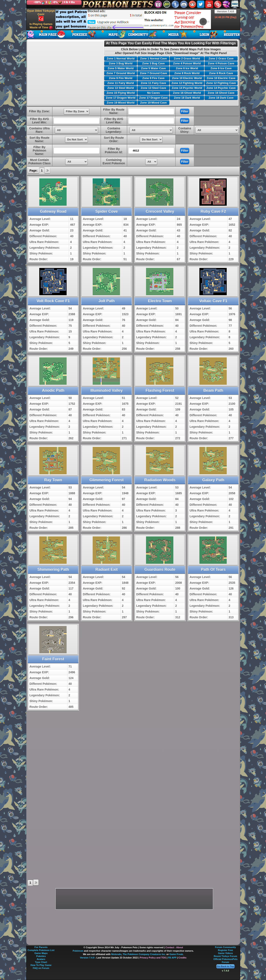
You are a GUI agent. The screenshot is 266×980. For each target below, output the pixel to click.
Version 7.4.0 (225, 11)
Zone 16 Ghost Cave (221, 93)
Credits (182, 958)
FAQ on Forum (41, 968)
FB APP (172, 958)
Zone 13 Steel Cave (154, 88)
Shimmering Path (53, 569)
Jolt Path (107, 301)
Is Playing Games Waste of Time (41, 26)
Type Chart (41, 962)
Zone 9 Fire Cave (153, 78)
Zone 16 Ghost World (187, 93)
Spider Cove (106, 211)
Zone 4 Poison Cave (221, 63)
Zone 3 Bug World (121, 63)
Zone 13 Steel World (121, 88)
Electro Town (160, 301)
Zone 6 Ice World (187, 68)
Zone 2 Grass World (187, 59)
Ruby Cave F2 (213, 211)
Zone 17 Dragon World (121, 98)
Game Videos (225, 953)
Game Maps (41, 953)
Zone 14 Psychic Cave (221, 88)
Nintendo (116, 954)
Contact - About (174, 947)
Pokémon (78, 951)
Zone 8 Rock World (187, 73)
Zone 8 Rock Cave (221, 73)
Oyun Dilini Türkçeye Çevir (41, 15)
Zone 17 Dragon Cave (153, 98)
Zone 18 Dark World (187, 98)
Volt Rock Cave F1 (53, 301)
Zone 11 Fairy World (121, 83)
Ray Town (53, 480)
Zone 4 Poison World (187, 63)
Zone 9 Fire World (121, 78)
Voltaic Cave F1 (213, 301)
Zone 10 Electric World (187, 78)
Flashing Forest (160, 390)
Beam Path (213, 390)
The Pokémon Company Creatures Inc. (144, 954)
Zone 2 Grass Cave (221, 59)
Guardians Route (160, 569)
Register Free (225, 950)
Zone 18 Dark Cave (221, 98)
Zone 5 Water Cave (153, 68)
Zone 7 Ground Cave (153, 73)
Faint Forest (53, 659)
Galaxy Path (213, 480)
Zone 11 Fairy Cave (154, 83)
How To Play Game (41, 965)
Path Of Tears (213, 569)
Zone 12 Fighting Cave (221, 83)
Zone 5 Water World (121, 68)
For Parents (41, 947)
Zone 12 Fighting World (187, 83)
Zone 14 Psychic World (187, 88)
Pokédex (41, 956)
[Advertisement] (133, 19)
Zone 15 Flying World (121, 93)
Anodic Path (53, 390)
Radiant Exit (107, 569)
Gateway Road (53, 211)
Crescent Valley (160, 211)
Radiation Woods (160, 480)
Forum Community (225, 947)
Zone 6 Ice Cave (221, 68)
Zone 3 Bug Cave (153, 63)
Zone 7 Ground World (121, 73)
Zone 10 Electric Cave (221, 78)
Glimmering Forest (107, 480)
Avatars (41, 959)
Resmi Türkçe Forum (225, 956)
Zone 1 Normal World (121, 59)
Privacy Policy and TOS (153, 958)
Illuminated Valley (106, 390)
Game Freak (176, 954)
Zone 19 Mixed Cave (153, 103)
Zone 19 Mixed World (121, 103)
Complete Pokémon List (41, 950)
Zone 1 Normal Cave (153, 59)
